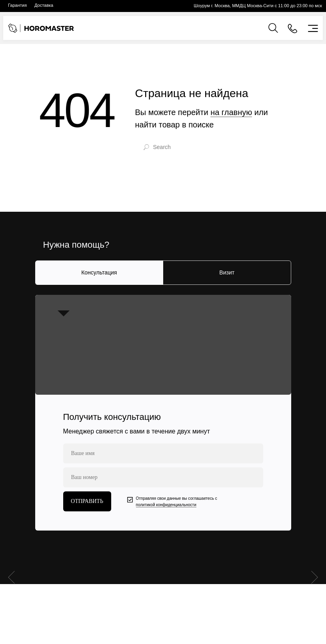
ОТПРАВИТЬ (87, 501)
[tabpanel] (163, 413)
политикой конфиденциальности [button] (166, 505)
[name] (163, 453)
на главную (231, 112)
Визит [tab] (227, 272)
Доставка (44, 5)
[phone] (163, 477)
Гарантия (17, 5)
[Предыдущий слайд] (11, 572)
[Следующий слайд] (315, 572)
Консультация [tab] (99, 272)
